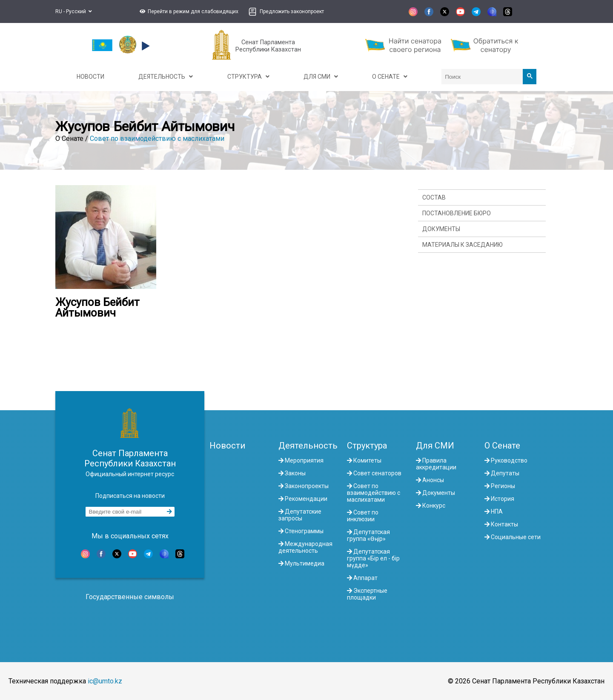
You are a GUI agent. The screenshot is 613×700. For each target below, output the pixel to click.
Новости (227, 446)
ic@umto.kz (105, 681)
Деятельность (308, 446)
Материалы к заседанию (463, 245)
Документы (441, 229)
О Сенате (502, 446)
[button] (188, 11)
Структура (367, 446)
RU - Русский (74, 11)
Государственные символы (130, 597)
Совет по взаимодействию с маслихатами (157, 139)
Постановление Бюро (457, 213)
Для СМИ (435, 446)
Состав (434, 197)
